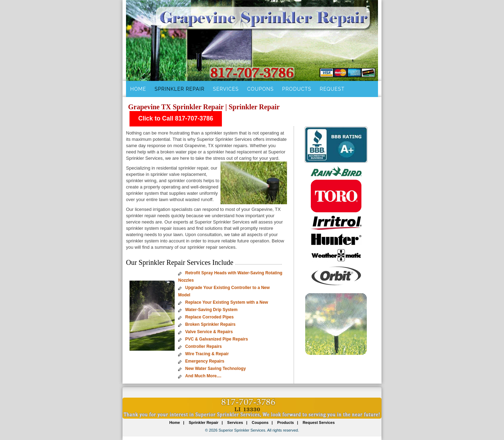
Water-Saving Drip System (211, 310)
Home (138, 89)
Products (297, 89)
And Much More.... (203, 376)
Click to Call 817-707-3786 (176, 118)
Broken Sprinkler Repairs (210, 324)
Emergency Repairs (205, 361)
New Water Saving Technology (215, 369)
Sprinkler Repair (180, 89)
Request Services (319, 422)
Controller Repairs (204, 346)
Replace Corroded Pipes (209, 317)
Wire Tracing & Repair (207, 354)
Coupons (260, 89)
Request (332, 89)
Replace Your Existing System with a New (227, 302)
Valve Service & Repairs (209, 332)
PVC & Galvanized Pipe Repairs (216, 339)
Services (226, 89)
